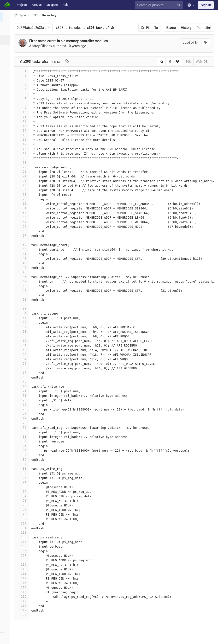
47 (23, 281)
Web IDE (202, 61)
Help (66, 5)
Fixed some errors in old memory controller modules (70, 41)
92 (23, 487)
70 (23, 386)
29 (23, 199)
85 (23, 455)
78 (23, 423)
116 (23, 597)
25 (23, 181)
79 (23, 427)
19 (23, 153)
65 (23, 363)
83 (23, 446)
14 (23, 130)
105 (23, 546)
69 (23, 382)
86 (23, 459)
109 (23, 565)
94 (23, 496)
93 (23, 491)
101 (23, 528)
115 (23, 592)
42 (23, 258)
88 (23, 469)
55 (23, 318)
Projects (22, 5)
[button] (6, 638)
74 (23, 405)
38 (23, 240)
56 (23, 322)
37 (23, 236)
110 (23, 569)
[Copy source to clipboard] (161, 62)
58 (23, 331)
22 (23, 167)
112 (23, 578)
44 (23, 268)
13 (23, 126)
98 (23, 514)
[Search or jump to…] (160, 5)
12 (23, 121)
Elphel (22, 15)
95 (23, 501)
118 (23, 606)
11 (23, 117)
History (186, 28)
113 (23, 583)
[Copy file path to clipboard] (69, 62)
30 (23, 204)
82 (23, 441)
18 (23, 149)
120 (23, 615)
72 (23, 395)
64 (23, 359)
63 (23, 354)
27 (23, 190)
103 (23, 537)
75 (23, 409)
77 (23, 418)
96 (23, 505)
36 (23, 231)
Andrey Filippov (42, 46)
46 (23, 277)
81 (23, 437)
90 (23, 478)
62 (23, 350)
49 (23, 290)
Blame (171, 28)
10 (23, 112)
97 (23, 510)
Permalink (204, 28)
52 (23, 304)
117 (23, 601)
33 (23, 217)
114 (23, 587)
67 (23, 373)
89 (23, 473)
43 (23, 263)
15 (23, 135)
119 (23, 610)
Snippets (52, 5)
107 (23, 555)
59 (23, 336)
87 (23, 464)
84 (23, 450)
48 (23, 286)
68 (23, 377)
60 (23, 341)
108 (23, 560)
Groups (37, 5)
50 (23, 295)
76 (23, 414)
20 (23, 158)
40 (23, 249)
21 (23, 162)
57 (23, 327)
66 (23, 368)
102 (23, 533)
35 (23, 226)
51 (23, 300)
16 (23, 140)
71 (23, 391)
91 (23, 482)
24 (23, 176)
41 (23, 254)
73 (23, 400)
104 (23, 542)
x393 (62, 28)
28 (23, 194)
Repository (51, 15)
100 (23, 523)
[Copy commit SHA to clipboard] (206, 43)
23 (23, 172)
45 (23, 272)
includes (77, 28)
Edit (188, 61)
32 (23, 213)
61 (23, 345)
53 (23, 309)
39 (23, 245)
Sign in (206, 5)
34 (23, 222)
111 (23, 574)
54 (23, 313)
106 (23, 551)
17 (23, 144)
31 (23, 208)
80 (23, 432)
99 (23, 519)
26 (23, 185)
